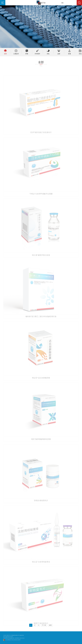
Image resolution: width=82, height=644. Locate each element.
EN (62, 3)
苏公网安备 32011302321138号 (13, 640)
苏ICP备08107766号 (8, 637)
